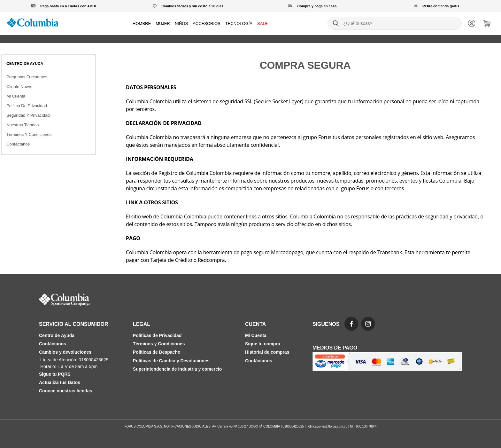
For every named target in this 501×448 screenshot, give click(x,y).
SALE (262, 24)
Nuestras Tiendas (23, 125)
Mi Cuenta (16, 96)
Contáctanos (18, 144)
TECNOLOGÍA (239, 24)
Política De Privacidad (27, 106)
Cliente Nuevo (19, 86)
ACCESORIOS (207, 24)
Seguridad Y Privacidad (28, 115)
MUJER (163, 24)
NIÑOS (181, 24)
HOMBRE (142, 24)
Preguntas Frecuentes (27, 77)
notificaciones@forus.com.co (327, 426)
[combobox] (395, 23)
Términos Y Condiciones (29, 134)
